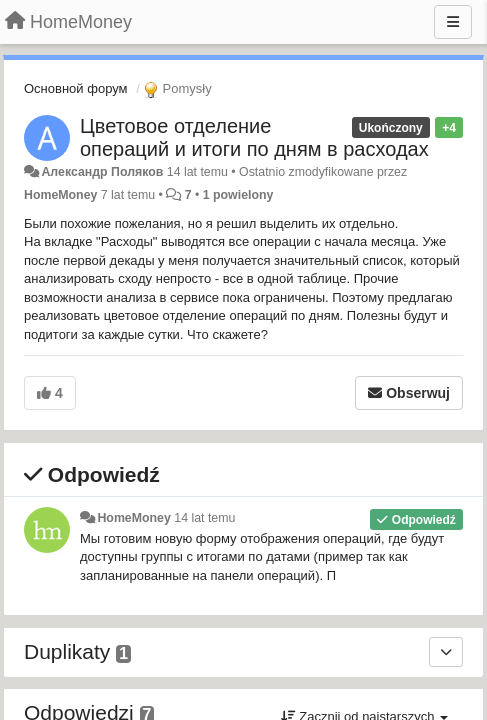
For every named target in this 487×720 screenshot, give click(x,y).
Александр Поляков (102, 172)
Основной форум (76, 88)
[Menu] (453, 22)
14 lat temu (204, 518)
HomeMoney (60, 195)
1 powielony (238, 195)
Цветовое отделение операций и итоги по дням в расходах (254, 137)
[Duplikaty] (446, 652)
